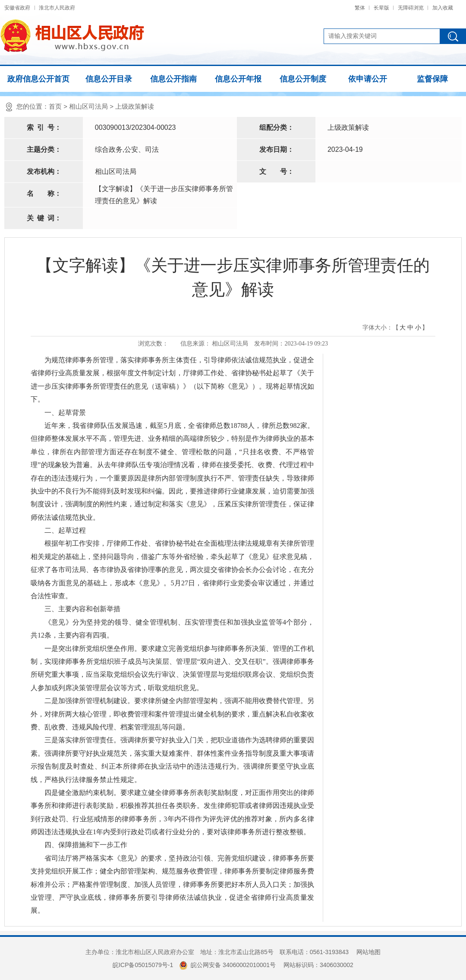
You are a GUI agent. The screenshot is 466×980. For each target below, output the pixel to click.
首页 (55, 106)
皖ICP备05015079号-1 (143, 965)
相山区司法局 (88, 106)
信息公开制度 (303, 79)
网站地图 (368, 952)
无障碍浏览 (411, 8)
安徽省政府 (17, 8)
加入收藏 (443, 8)
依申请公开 (368, 79)
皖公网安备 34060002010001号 (227, 965)
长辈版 (381, 8)
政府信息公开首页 (38, 79)
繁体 (360, 8)
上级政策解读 (135, 106)
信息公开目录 (109, 79)
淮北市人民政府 (57, 8)
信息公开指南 (173, 79)
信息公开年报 (238, 79)
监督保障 (432, 79)
